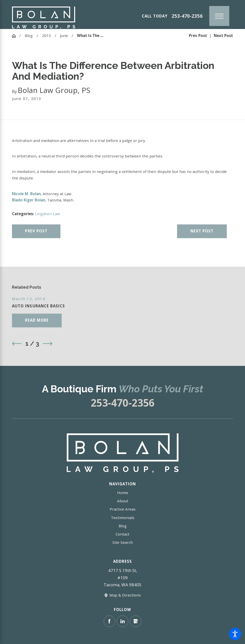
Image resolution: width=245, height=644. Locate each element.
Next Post (202, 231)
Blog (29, 35)
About (123, 501)
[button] (235, 634)
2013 (46, 35)
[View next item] (48, 344)
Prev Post (36, 231)
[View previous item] (17, 344)
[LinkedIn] (122, 621)
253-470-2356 (187, 16)
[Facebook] (110, 621)
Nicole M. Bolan (26, 194)
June (64, 35)
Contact (122, 534)
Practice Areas (123, 509)
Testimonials (123, 518)
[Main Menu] (219, 16)
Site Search (123, 542)
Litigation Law (47, 214)
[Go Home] (16, 36)
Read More (37, 320)
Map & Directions (125, 595)
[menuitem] (122, 493)
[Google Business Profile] (136, 621)
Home (123, 493)
